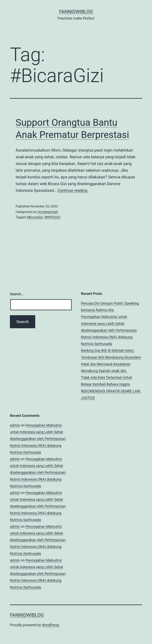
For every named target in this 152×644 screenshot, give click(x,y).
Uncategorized (48, 212)
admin (15, 425)
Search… (17, 294)
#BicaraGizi (35, 217)
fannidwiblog (76, 12)
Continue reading (72, 190)
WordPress (51, 625)
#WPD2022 (52, 217)
